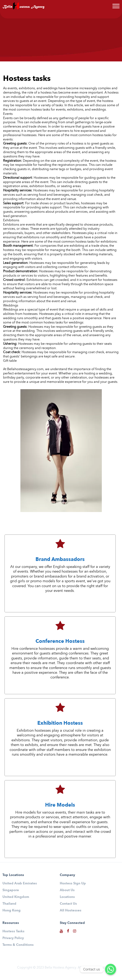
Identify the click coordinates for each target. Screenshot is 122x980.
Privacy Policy (13, 938)
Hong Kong (12, 910)
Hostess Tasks (13, 931)
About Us (67, 890)
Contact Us (68, 904)
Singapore (11, 890)
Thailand (9, 904)
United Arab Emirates (20, 883)
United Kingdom (16, 897)
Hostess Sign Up (73, 883)
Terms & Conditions (18, 945)
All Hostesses (71, 910)
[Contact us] (111, 969)
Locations (67, 897)
